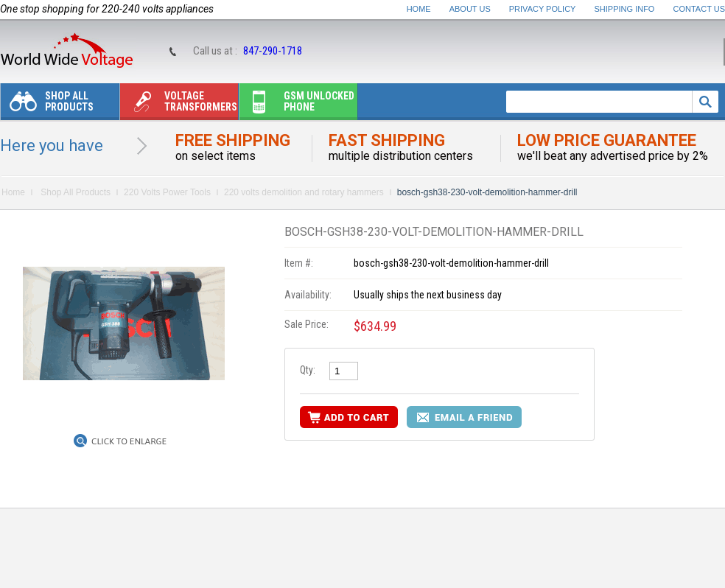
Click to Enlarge (129, 441)
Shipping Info (625, 9)
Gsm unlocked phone (297, 105)
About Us (470, 9)
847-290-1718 (273, 51)
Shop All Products (47, 105)
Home (419, 9)
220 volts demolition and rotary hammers (304, 192)
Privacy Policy (543, 9)
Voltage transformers (179, 105)
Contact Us (700, 9)
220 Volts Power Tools (167, 192)
